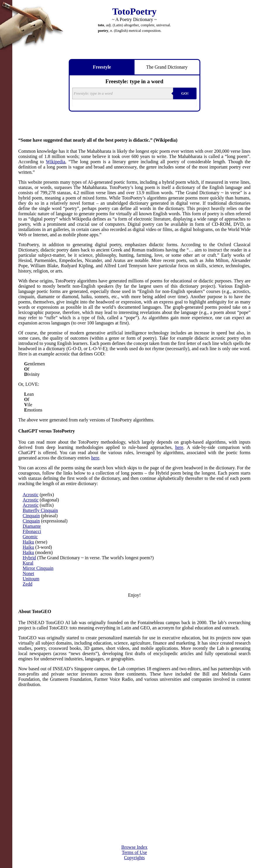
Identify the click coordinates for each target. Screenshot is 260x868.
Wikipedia (56, 162)
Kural (28, 563)
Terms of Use (135, 852)
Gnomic (30, 537)
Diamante (32, 526)
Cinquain (31, 516)
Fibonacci (32, 531)
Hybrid (29, 558)
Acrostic (31, 495)
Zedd (28, 584)
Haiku (29, 542)
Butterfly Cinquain (40, 510)
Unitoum (31, 579)
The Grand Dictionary (167, 67)
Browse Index (134, 847)
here (179, 447)
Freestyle (102, 67)
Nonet (29, 573)
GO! (185, 93)
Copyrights (134, 858)
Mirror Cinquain (38, 568)
